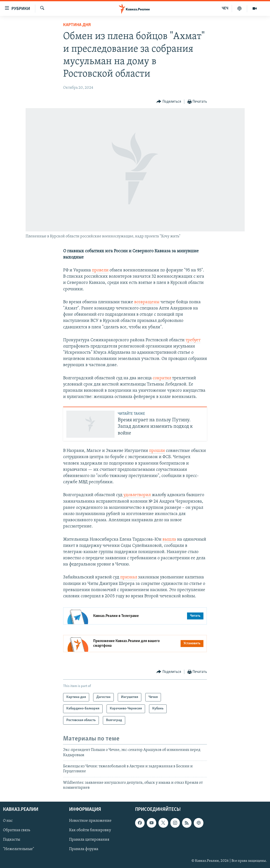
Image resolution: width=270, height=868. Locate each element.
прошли (157, 451)
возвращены (147, 302)
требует (193, 340)
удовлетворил (137, 495)
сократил (162, 378)
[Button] (169, 102)
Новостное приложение (90, 821)
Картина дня (77, 25)
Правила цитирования (89, 840)
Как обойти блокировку (90, 830)
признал (129, 577)
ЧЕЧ (225, 8)
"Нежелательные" (19, 849)
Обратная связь (17, 830)
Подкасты (12, 840)
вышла (169, 540)
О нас (8, 821)
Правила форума (84, 849)
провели (100, 270)
